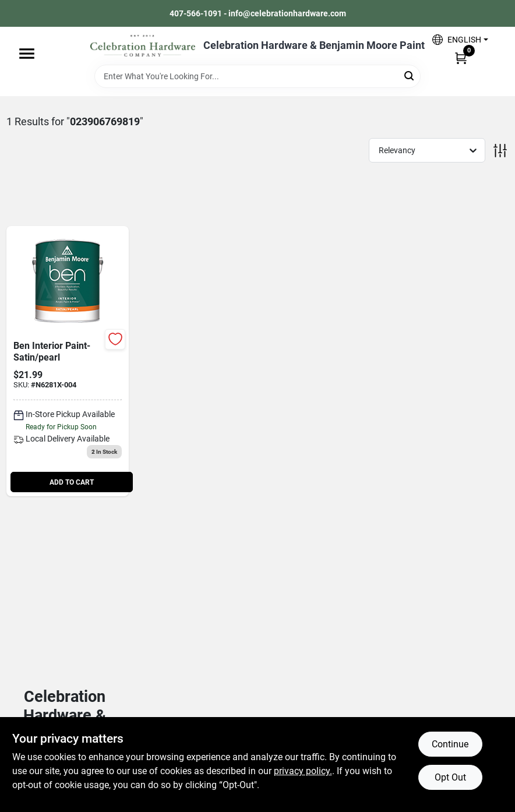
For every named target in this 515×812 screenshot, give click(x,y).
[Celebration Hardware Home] (143, 46)
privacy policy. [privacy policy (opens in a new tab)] (303, 771)
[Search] (410, 75)
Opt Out (450, 777)
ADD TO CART (72, 482)
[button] (460, 39)
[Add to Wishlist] (115, 339)
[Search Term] (257, 76)
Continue (450, 744)
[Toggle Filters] (500, 151)
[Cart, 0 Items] (461, 58)
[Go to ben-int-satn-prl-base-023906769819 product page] (68, 361)
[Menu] (27, 54)
